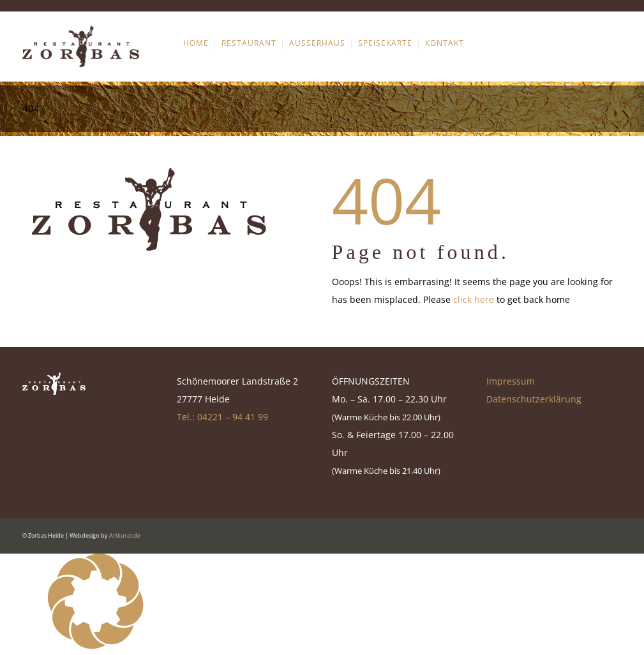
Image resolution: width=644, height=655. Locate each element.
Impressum (511, 381)
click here (474, 299)
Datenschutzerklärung (534, 399)
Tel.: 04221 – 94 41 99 (222, 417)
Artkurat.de (125, 535)
